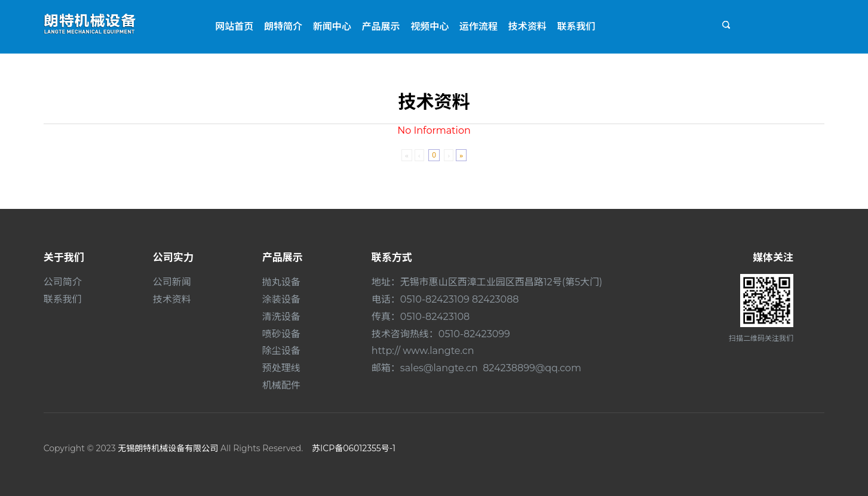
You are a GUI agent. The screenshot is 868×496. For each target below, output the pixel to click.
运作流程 (479, 27)
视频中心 (430, 27)
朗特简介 (283, 27)
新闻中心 (332, 27)
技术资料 (527, 27)
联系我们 (576, 27)
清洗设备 (281, 317)
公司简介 (63, 282)
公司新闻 (172, 282)
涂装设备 (281, 299)
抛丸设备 (281, 282)
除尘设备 (281, 351)
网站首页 (234, 27)
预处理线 (281, 368)
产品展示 (381, 27)
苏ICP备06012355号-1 (354, 448)
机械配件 (281, 385)
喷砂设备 (281, 334)
